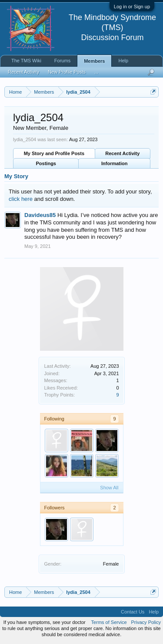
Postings (46, 163)
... (96, 72)
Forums (62, 61)
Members (94, 61)
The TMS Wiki (26, 61)
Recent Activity (122, 153)
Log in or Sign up (132, 7)
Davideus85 (40, 215)
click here (21, 199)
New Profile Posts (67, 72)
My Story (16, 176)
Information (115, 163)
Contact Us (133, 612)
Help (123, 61)
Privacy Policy (146, 622)
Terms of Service (109, 622)
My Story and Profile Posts (54, 153)
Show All (109, 488)
